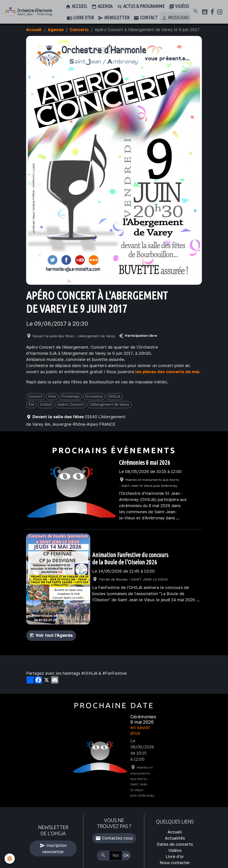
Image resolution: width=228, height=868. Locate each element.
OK (126, 855)
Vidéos (179, 7)
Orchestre (94, 396)
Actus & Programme (141, 7)
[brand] (28, 12)
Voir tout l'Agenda (54, 635)
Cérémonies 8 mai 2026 (145, 463)
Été (31, 404)
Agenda (102, 7)
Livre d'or (80, 18)
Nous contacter (175, 863)
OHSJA (114, 396)
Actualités (175, 838)
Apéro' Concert (71, 404)
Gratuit (46, 404)
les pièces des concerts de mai (167, 372)
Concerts (79, 30)
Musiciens (175, 18)
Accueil (76, 7)
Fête (52, 396)
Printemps (71, 396)
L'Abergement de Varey (109, 404)
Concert (35, 396)
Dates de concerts (175, 844)
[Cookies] (10, 859)
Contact (146, 18)
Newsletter (114, 18)
